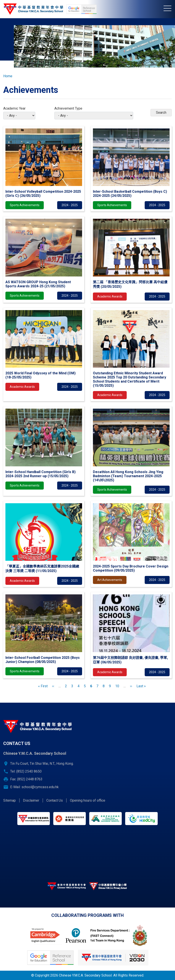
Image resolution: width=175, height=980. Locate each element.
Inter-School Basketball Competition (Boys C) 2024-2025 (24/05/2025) (130, 194)
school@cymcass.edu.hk (40, 787)
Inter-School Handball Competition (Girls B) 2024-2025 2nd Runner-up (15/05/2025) (41, 474)
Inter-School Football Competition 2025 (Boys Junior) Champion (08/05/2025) (43, 660)
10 (117, 686)
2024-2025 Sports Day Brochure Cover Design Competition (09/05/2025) (131, 568)
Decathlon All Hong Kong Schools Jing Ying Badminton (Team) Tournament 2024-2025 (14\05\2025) (128, 476)
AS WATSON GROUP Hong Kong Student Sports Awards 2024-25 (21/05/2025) (38, 284)
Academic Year (14, 108)
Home (8, 76)
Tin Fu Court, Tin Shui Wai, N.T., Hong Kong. (42, 764)
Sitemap (10, 800)
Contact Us (55, 800)
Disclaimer (31, 800)
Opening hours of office (88, 800)
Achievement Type (68, 108)
